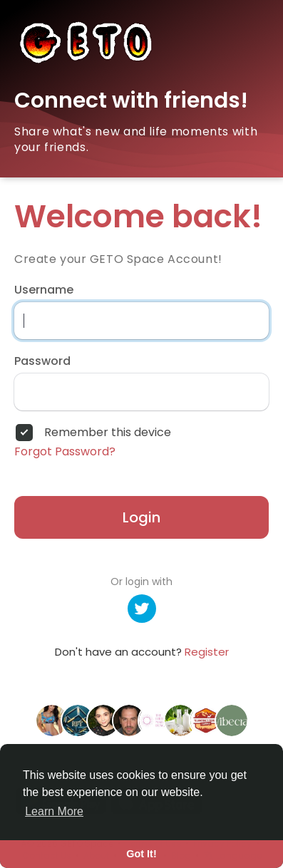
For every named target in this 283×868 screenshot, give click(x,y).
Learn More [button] (54, 811)
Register (207, 652)
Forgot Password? (65, 452)
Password (42, 361)
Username (44, 290)
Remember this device (108, 433)
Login (141, 517)
